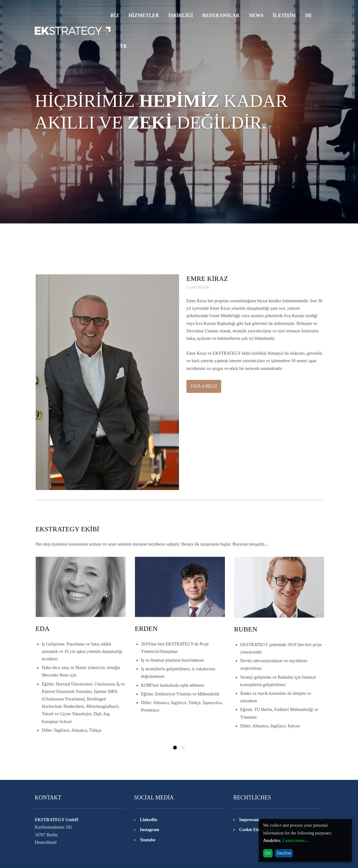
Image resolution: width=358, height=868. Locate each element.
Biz (115, 15)
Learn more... (295, 841)
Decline (284, 853)
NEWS (256, 15)
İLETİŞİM (284, 15)
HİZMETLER (144, 15)
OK (268, 853)
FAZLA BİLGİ (204, 387)
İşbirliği (181, 15)
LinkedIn (149, 821)
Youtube (148, 841)
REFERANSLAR (221, 15)
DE (309, 15)
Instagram (150, 832)
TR (123, 46)
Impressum (250, 821)
